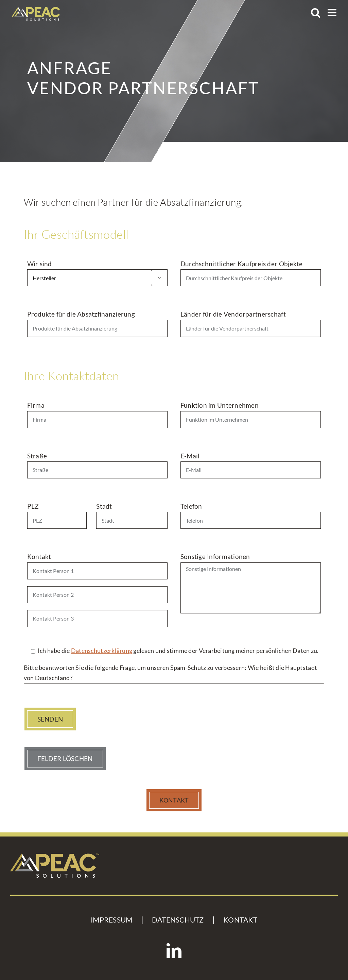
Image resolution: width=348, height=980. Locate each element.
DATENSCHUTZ (178, 920)
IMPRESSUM (111, 920)
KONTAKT (240, 920)
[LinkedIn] (174, 951)
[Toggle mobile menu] (333, 13)
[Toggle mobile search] (316, 13)
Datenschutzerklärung (102, 651)
